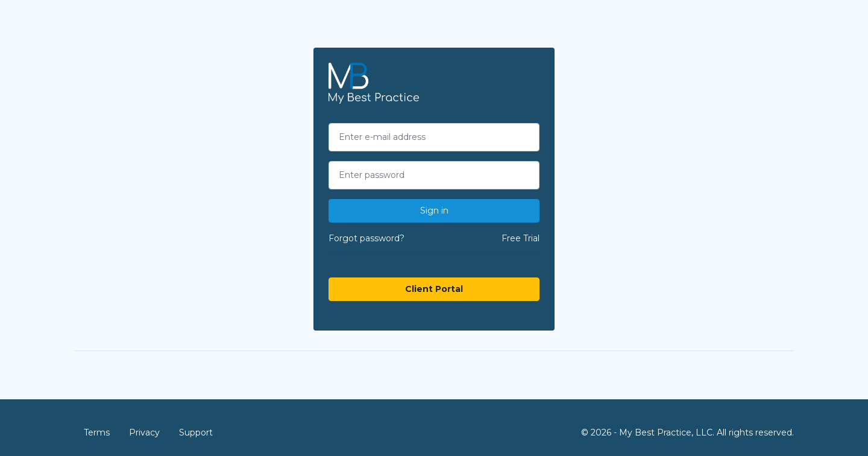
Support (196, 432)
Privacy (144, 432)
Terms (97, 432)
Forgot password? (366, 238)
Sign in (434, 211)
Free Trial (520, 238)
